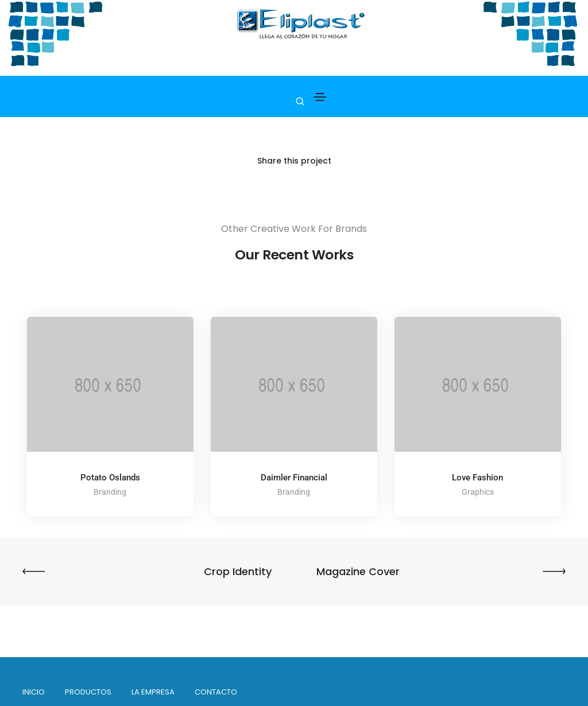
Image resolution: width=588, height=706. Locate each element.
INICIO (34, 692)
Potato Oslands (110, 478)
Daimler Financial (294, 478)
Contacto (216, 692)
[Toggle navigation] (320, 97)
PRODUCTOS (89, 692)
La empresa (154, 692)
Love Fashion (477, 478)
